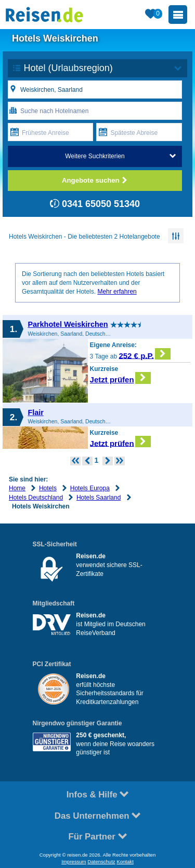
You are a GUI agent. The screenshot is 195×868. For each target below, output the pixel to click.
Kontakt (125, 862)
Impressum (74, 862)
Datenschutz (101, 862)
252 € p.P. (145, 354)
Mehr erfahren (117, 292)
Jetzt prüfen (120, 378)
